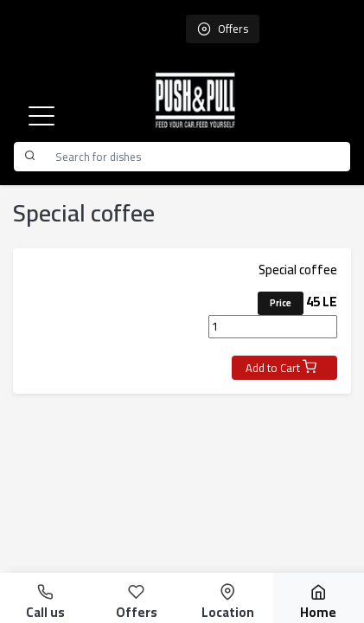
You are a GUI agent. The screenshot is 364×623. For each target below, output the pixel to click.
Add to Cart (281, 368)
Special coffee (298, 270)
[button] (42, 116)
